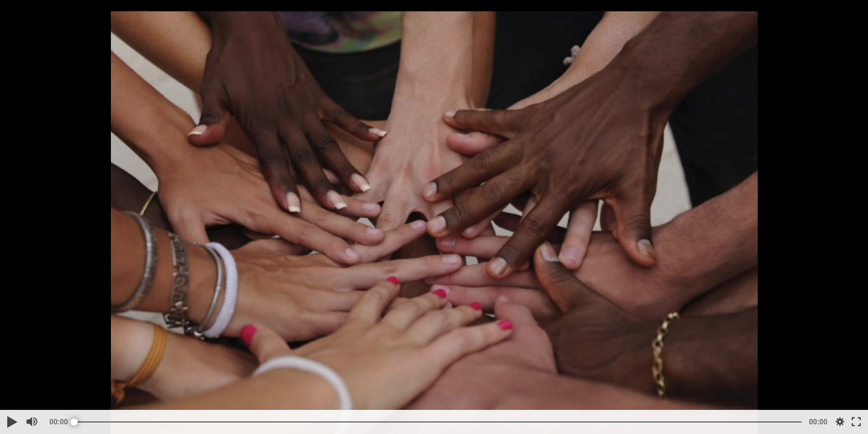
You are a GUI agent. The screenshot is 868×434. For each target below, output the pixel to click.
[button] (11, 422)
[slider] (438, 422)
